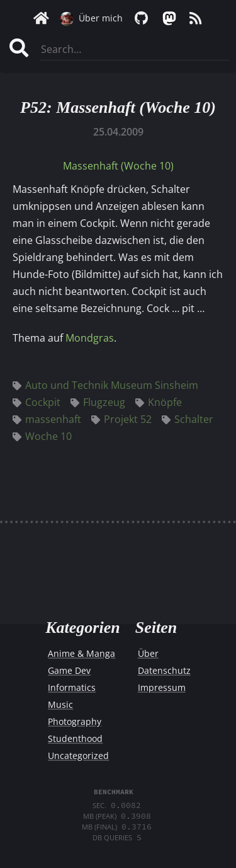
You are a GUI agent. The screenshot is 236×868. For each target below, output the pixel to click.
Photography (75, 721)
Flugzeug (98, 402)
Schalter (188, 419)
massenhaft (47, 419)
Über (148, 653)
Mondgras (90, 338)
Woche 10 (42, 436)
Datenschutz (164, 670)
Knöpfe (159, 402)
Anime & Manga (81, 653)
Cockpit (37, 402)
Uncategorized (78, 755)
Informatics (72, 687)
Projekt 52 (121, 419)
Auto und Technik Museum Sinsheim (105, 385)
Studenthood (75, 738)
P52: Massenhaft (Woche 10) (118, 107)
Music (60, 704)
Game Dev (69, 670)
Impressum (162, 687)
